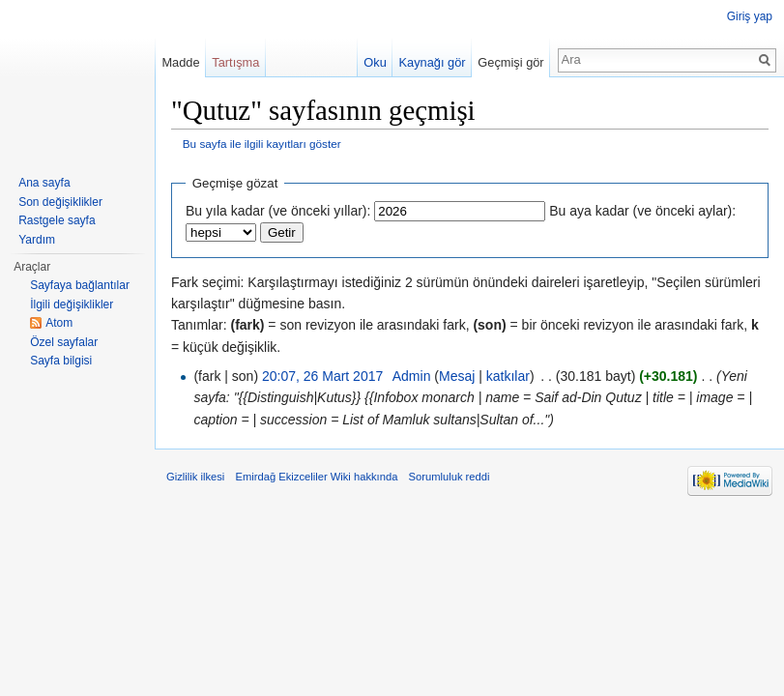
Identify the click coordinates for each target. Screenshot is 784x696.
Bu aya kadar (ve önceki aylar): (642, 211)
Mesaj (457, 376)
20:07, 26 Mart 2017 (322, 376)
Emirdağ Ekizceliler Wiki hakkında (316, 477)
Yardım (37, 240)
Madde (180, 62)
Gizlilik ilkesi (195, 477)
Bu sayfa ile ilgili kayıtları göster (262, 144)
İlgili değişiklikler (72, 304)
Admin (412, 376)
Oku (375, 62)
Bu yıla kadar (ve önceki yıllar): (278, 211)
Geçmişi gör (510, 62)
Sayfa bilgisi (61, 361)
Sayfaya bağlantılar (80, 285)
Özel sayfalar (64, 342)
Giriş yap (750, 16)
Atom (59, 323)
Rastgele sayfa (57, 220)
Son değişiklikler (60, 202)
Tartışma (235, 62)
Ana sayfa (44, 183)
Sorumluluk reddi (450, 477)
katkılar (508, 376)
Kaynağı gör (433, 62)
